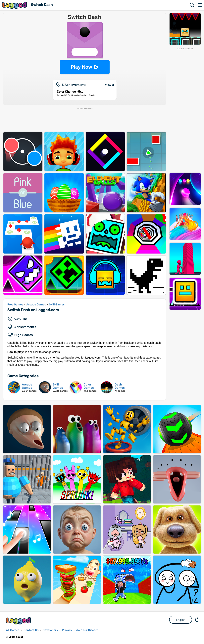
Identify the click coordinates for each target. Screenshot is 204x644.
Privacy (67, 630)
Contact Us (31, 630)
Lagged (15, 5)
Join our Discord (87, 630)
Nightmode (197, 620)
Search (192, 5)
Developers (50, 630)
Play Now (81, 67)
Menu (200, 5)
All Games (13, 630)
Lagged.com (19, 621)
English (181, 620)
